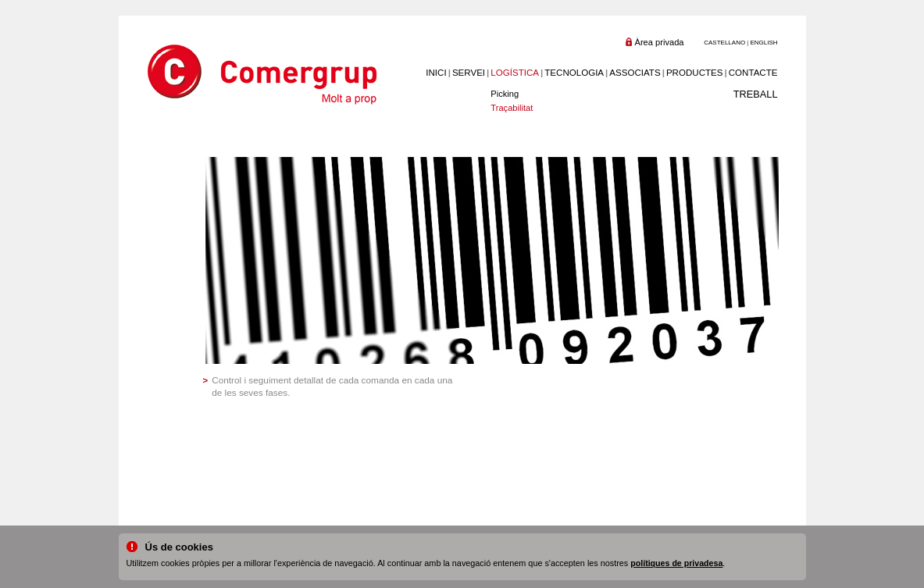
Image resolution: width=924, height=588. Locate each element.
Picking (505, 94)
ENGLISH (763, 43)
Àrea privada (660, 42)
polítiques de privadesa (676, 563)
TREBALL (756, 94)
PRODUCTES (695, 73)
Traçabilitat (512, 108)
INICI (436, 73)
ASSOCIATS (635, 73)
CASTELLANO (724, 43)
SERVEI (469, 73)
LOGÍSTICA (515, 73)
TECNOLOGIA (574, 73)
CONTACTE (753, 73)
